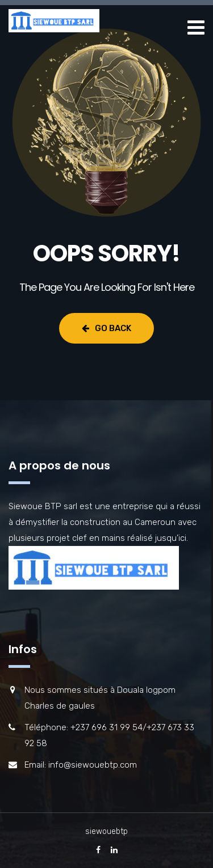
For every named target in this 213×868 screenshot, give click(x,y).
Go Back (106, 328)
